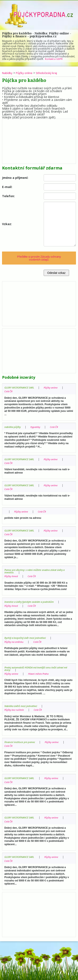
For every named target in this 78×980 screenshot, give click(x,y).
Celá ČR (9, 391)
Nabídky (7, 73)
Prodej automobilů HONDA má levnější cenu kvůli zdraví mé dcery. (36, 669)
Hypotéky (36, 427)
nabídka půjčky (13, 427)
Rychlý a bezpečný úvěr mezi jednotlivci (26, 638)
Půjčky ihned (11, 576)
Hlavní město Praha (40, 674)
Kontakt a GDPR (54, 59)
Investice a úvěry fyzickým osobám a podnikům (31, 602)
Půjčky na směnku (14, 642)
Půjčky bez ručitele (15, 710)
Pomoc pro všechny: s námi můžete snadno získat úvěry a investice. (37, 571)
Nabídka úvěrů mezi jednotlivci (22, 706)
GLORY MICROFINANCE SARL (20, 388)
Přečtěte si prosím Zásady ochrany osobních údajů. (39, 258)
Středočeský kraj (49, 73)
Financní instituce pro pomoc (21, 742)
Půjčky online (25, 73)
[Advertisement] (39, 140)
